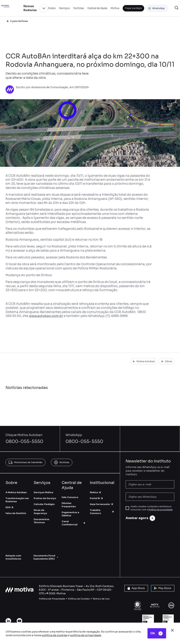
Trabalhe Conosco (102, 512)
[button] (157, 8)
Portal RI (97, 498)
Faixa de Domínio (16, 513)
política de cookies (55, 635)
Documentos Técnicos (42, 521)
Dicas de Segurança (40, 512)
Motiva (96, 492)
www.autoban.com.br (46, 316)
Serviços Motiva (43, 492)
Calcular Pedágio (44, 504)
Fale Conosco (70, 497)
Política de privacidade (161, 510)
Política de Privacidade (52, 599)
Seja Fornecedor (102, 504)
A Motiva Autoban (16, 492)
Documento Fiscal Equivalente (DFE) (46, 557)
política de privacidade (86, 635)
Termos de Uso (101, 599)
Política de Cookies (79, 599)
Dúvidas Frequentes (69, 505)
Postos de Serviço (45, 498)
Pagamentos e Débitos (70, 514)
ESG (10, 507)
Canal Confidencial (74, 523)
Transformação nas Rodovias (17, 500)
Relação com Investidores (13, 557)
